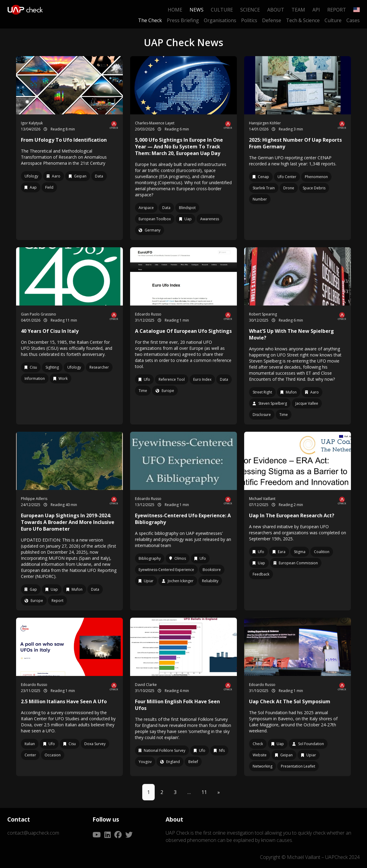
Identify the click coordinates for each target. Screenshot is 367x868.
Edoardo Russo (148, 314)
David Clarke (146, 685)
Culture (222, 10)
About (276, 10)
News (197, 10)
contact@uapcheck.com (33, 833)
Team (298, 10)
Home (175, 10)
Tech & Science (303, 20)
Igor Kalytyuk (32, 123)
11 (204, 792)
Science (250, 10)
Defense (272, 20)
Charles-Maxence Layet (155, 123)
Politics (249, 20)
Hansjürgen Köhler (265, 123)
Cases (353, 20)
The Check (150, 20)
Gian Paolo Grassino (39, 314)
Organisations (220, 20)
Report (337, 10)
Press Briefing (183, 20)
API (316, 10)
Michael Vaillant (262, 499)
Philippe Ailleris (34, 499)
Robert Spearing (263, 314)
